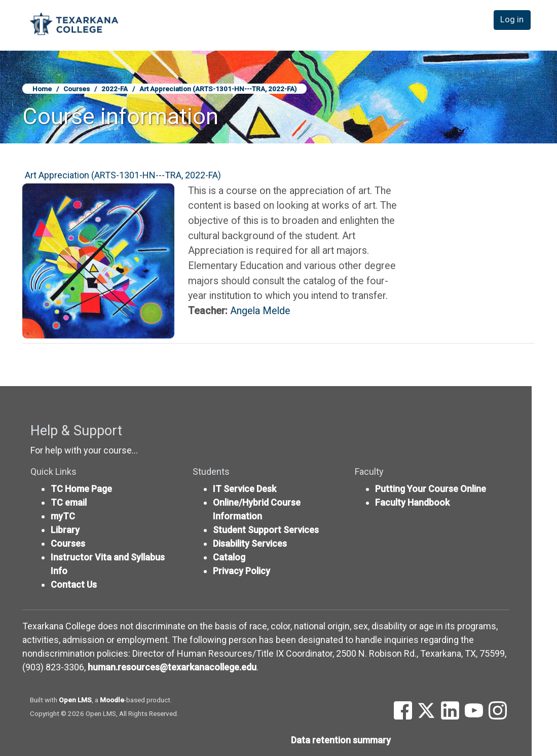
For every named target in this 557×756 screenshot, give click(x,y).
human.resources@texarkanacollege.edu (172, 667)
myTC (63, 516)
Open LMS (75, 700)
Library (65, 530)
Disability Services (250, 543)
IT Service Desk (245, 489)
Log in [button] (514, 25)
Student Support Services (266, 530)
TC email (69, 502)
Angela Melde (260, 311)
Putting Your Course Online (431, 489)
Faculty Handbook (412, 502)
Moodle (112, 700)
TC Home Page (81, 489)
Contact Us (74, 584)
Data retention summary (341, 740)
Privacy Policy (242, 571)
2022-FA (115, 89)
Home (42, 89)
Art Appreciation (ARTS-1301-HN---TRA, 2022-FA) (218, 89)
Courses (77, 89)
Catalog (229, 557)
